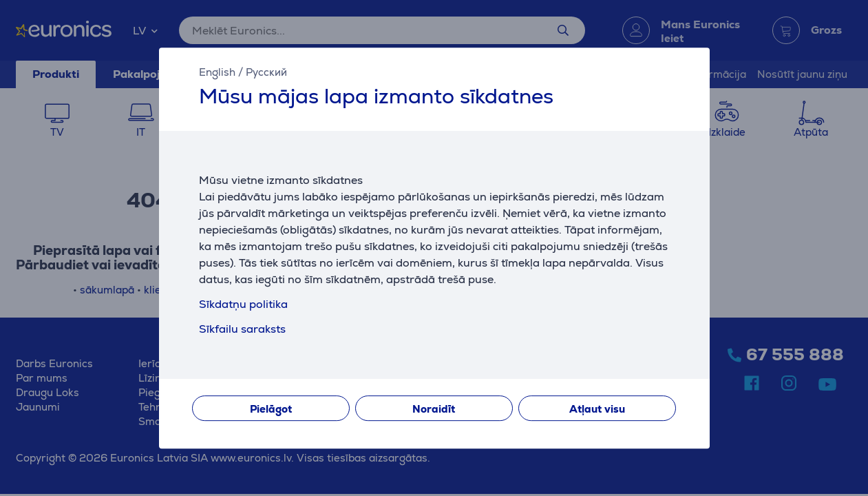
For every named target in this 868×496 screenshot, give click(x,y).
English (217, 72)
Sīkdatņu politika (243, 304)
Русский (266, 72)
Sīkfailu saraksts (242, 329)
